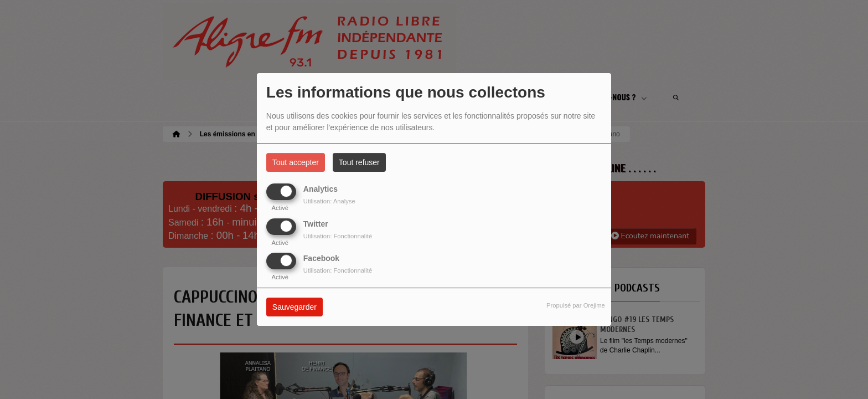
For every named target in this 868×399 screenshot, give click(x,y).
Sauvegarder (294, 307)
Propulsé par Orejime (576, 305)
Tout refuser (359, 162)
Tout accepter (296, 162)
